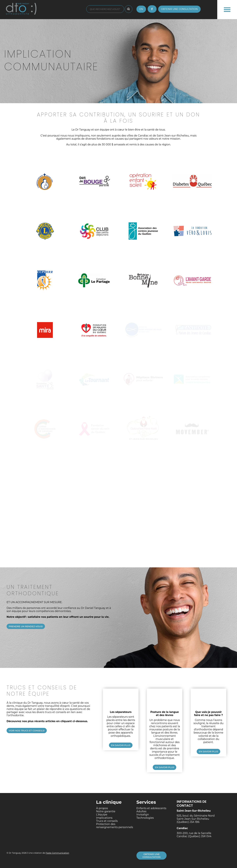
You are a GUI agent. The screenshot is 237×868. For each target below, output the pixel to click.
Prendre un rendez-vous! (26, 626)
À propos (102, 808)
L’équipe (102, 815)
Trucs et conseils (107, 821)
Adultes (141, 811)
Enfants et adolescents (151, 808)
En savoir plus (121, 745)
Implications (104, 818)
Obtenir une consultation (179, 9)
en (141, 9)
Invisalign (143, 815)
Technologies (145, 818)
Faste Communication (57, 853)
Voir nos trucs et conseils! (27, 731)
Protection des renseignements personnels (115, 826)
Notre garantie (106, 811)
